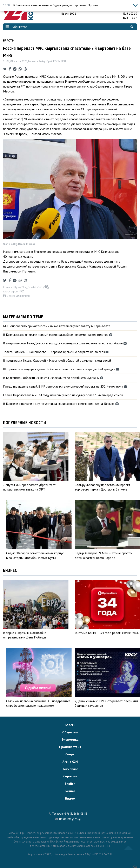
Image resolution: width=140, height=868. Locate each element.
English (70, 784)
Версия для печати (16, 296)
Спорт (70, 754)
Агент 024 (70, 762)
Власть (8, 40)
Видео (70, 798)
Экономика (70, 739)
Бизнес (70, 791)
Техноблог (70, 769)
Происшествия (70, 747)
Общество (70, 732)
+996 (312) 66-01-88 (75, 814)
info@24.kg (74, 819)
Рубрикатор (16, 27)
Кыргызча (70, 776)
